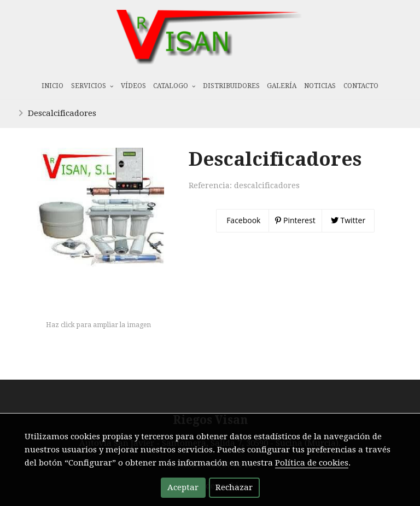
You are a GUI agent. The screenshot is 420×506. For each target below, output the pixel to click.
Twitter (348, 220)
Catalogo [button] (174, 86)
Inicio (52, 86)
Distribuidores (231, 86)
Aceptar (183, 487)
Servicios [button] (92, 86)
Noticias (320, 86)
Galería (282, 86)
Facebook (243, 220)
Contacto (361, 86)
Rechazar (234, 487)
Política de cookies (312, 463)
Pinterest (295, 220)
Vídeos (133, 86)
